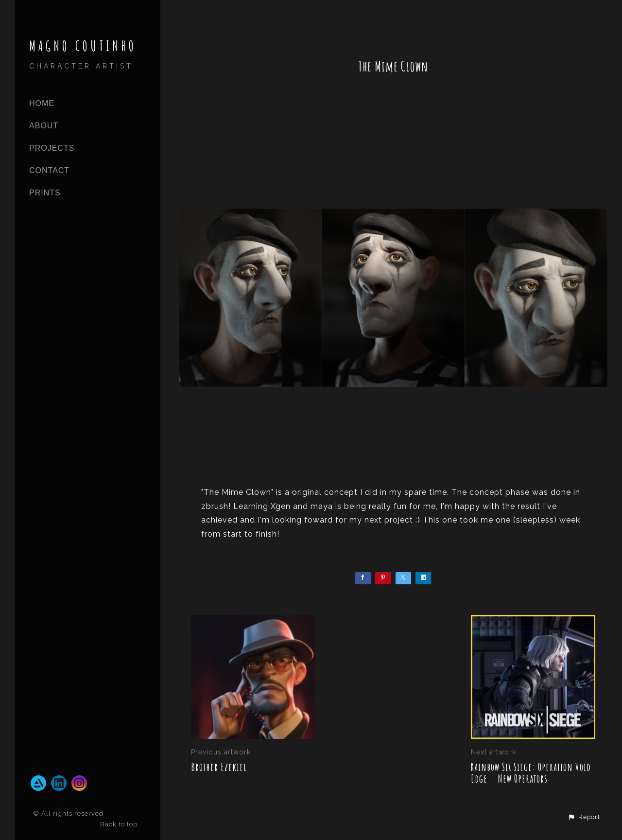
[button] (584, 817)
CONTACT (49, 170)
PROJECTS (52, 148)
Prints (45, 193)
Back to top (120, 824)
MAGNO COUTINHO (83, 46)
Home (42, 103)
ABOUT (44, 126)
